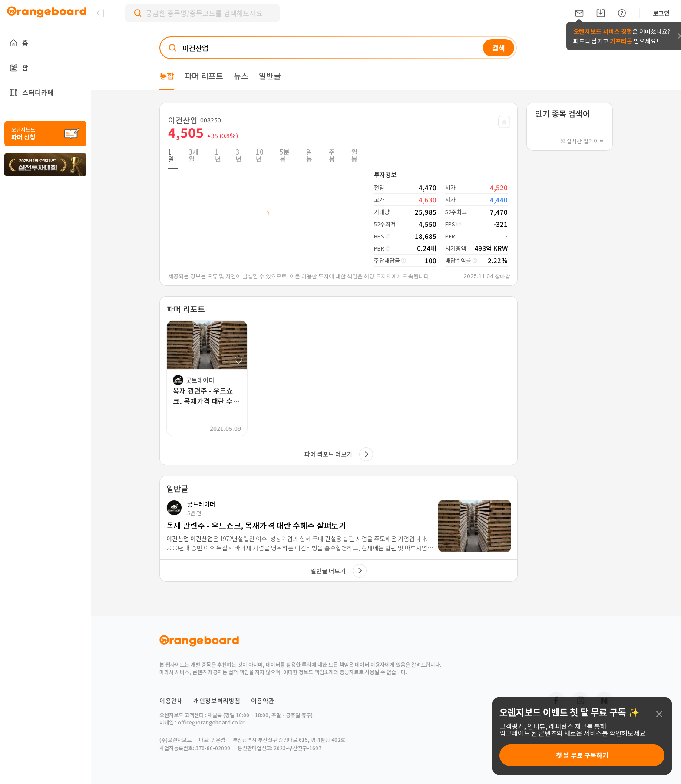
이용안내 (171, 701)
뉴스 (241, 76)
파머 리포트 (204, 76)
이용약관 (263, 701)
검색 (499, 48)
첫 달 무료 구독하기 (582, 755)
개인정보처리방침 (217, 701)
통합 (167, 76)
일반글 (270, 76)
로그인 (661, 13)
